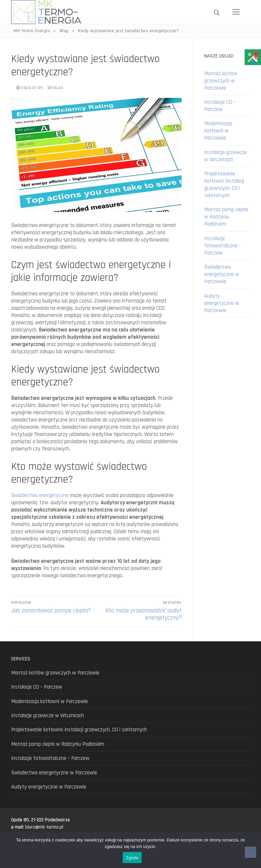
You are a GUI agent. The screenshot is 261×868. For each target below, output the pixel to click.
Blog (55, 88)
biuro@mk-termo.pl (44, 827)
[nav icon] (236, 12)
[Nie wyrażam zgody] (251, 852)
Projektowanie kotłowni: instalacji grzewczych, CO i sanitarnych (224, 185)
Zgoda (132, 858)
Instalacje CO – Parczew (220, 106)
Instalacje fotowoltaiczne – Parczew (223, 246)
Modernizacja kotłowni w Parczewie (218, 131)
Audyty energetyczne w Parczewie (222, 303)
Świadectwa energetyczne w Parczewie (222, 274)
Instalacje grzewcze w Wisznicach (226, 156)
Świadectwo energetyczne (40, 495)
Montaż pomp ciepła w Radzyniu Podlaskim (226, 217)
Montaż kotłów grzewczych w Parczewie (221, 81)
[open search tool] (217, 13)
